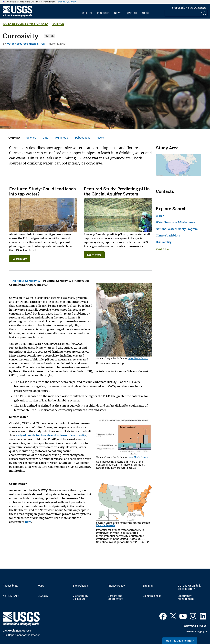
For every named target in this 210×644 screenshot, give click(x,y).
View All (162, 249)
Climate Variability (168, 235)
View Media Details (138, 358)
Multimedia (62, 138)
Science (87, 13)
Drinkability (164, 242)
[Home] (17, 16)
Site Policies (80, 586)
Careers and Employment (115, 598)
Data (46, 138)
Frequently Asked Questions (189, 8)
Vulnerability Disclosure (81, 598)
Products (103, 13)
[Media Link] (124, 320)
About (145, 13)
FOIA (41, 586)
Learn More (20, 259)
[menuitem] (87, 11)
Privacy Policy (116, 586)
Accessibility (10, 586)
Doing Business (152, 596)
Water (160, 216)
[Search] (204, 13)
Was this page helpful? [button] (180, 641)
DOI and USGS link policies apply (189, 587)
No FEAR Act (11, 596)
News (118, 13)
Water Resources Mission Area (25, 24)
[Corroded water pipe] (105, 89)
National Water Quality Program (177, 229)
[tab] (14, 138)
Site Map (148, 586)
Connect (131, 13)
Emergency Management (186, 598)
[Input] (186, 13)
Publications (83, 138)
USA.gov (43, 596)
